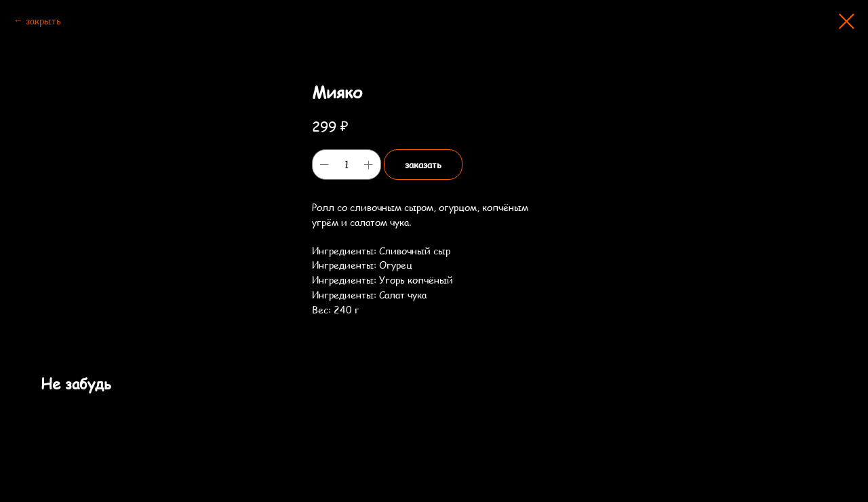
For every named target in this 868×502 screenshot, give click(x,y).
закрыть (43, 21)
